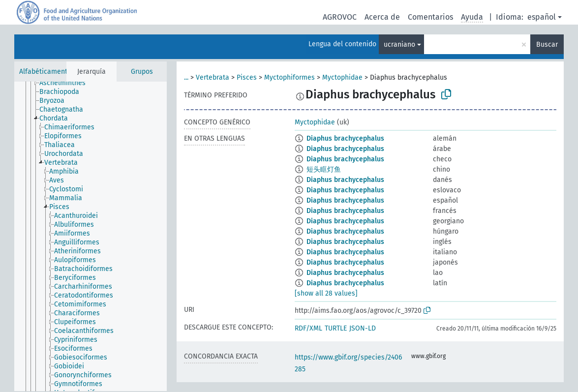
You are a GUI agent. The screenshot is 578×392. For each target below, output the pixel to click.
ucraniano (399, 45)
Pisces (247, 77)
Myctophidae (342, 77)
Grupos (142, 72)
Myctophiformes (289, 77)
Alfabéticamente (45, 72)
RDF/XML (308, 328)
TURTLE (336, 328)
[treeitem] (67, 83)
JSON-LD (363, 328)
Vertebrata (213, 77)
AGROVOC (340, 17)
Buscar (547, 45)
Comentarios (430, 17)
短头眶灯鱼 (324, 169)
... (186, 77)
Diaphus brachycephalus (345, 138)
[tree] (91, 236)
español (542, 17)
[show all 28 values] (326, 293)
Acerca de (382, 17)
